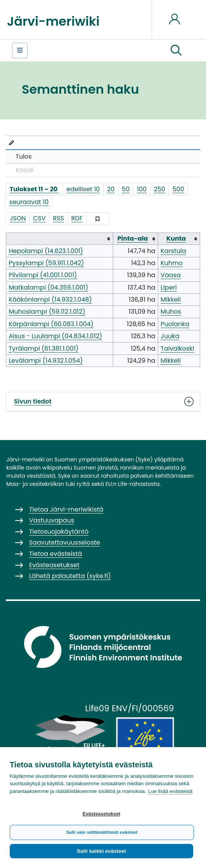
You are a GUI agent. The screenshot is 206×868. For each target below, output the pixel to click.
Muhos (171, 312)
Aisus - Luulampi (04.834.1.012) (55, 336)
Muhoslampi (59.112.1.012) (47, 312)
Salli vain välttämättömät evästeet (102, 832)
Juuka (170, 336)
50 (126, 189)
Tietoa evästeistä (56, 554)
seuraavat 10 (29, 202)
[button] (176, 51)
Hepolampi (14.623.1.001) (46, 251)
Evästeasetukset (101, 814)
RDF (77, 218)
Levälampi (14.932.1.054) (46, 361)
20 (111, 189)
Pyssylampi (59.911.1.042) (46, 263)
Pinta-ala (133, 238)
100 (142, 189)
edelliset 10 (83, 189)
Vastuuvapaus (52, 520)
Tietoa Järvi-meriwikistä (66, 509)
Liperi (169, 287)
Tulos (24, 156)
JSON (18, 218)
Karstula (173, 251)
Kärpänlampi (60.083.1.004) (51, 324)
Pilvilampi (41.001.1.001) (43, 275)
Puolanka (175, 324)
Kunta (176, 238)
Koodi (25, 170)
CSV (39, 218)
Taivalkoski (177, 348)
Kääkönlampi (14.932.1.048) (50, 300)
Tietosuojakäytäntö (59, 532)
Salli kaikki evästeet (101, 851)
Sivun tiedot (103, 402)
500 (178, 189)
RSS (58, 218)
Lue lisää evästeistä (170, 791)
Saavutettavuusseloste (65, 542)
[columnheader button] (60, 239)
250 (160, 189)
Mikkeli (171, 300)
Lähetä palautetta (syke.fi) (70, 576)
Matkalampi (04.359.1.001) (48, 287)
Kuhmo (172, 263)
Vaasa (171, 275)
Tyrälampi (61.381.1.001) (44, 348)
